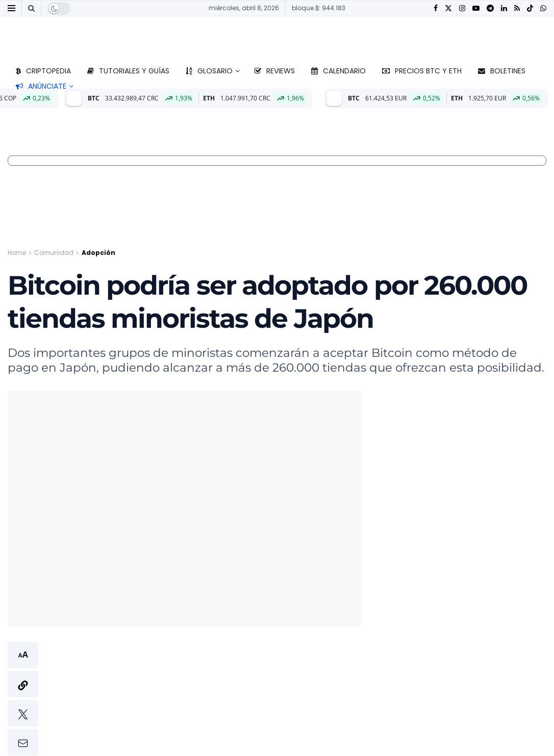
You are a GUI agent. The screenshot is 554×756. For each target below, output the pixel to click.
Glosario (209, 71)
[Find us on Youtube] (476, 8)
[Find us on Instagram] (462, 8)
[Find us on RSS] (517, 8)
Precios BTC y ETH (422, 71)
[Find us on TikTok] (530, 9)
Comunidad (54, 253)
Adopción (98, 253)
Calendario (338, 71)
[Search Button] (31, 8)
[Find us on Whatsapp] (543, 8)
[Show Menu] (11, 8)
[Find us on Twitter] (448, 8)
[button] (23, 699)
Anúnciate (41, 86)
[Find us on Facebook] (436, 8)
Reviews (275, 71)
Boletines (502, 71)
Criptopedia (43, 71)
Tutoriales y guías (128, 71)
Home (17, 253)
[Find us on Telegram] (490, 8)
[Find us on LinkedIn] (504, 8)
